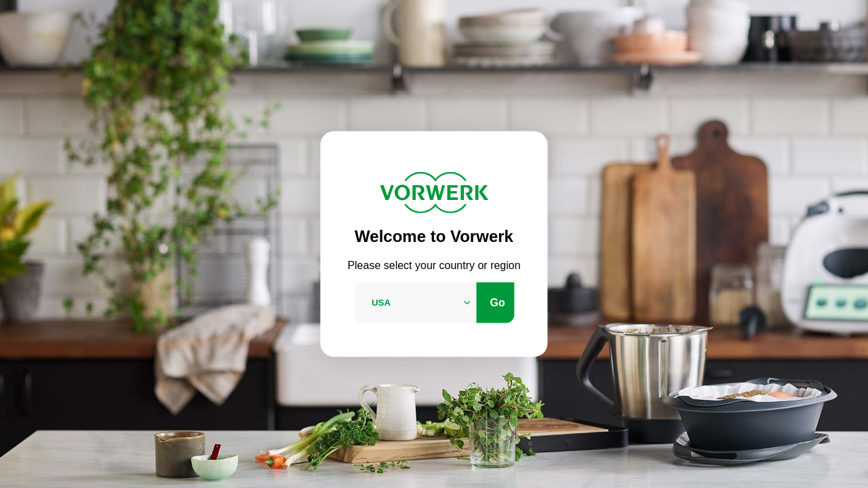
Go (498, 302)
